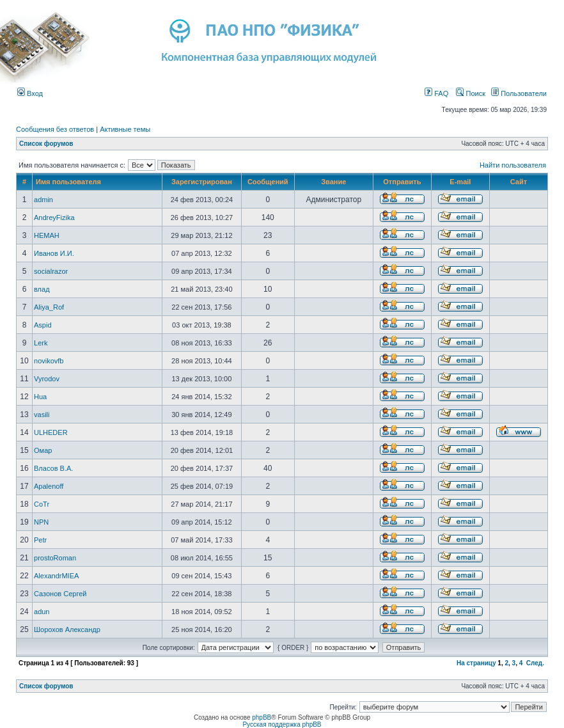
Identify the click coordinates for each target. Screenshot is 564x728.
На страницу (476, 663)
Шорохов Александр (67, 629)
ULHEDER (51, 432)
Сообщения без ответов (55, 129)
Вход (30, 93)
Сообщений (268, 182)
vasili (42, 415)
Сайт (519, 182)
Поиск (471, 93)
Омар (43, 450)
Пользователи (519, 93)
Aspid (43, 325)
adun (42, 612)
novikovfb (49, 361)
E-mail (460, 182)
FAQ (436, 93)
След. (535, 663)
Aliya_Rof (49, 307)
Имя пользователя (68, 182)
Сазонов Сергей (60, 594)
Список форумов (46, 144)
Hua (40, 397)
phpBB (262, 717)
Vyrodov (47, 379)
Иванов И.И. (54, 253)
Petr (40, 540)
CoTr (42, 504)
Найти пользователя (513, 165)
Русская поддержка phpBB (282, 724)
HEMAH (47, 235)
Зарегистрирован (202, 182)
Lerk (41, 343)
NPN (41, 522)
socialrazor (51, 271)
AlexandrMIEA (56, 576)
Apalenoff (49, 486)
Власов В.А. (53, 468)
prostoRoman (55, 558)
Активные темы (125, 129)
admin (43, 200)
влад (42, 289)
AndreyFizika (54, 218)
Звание (333, 182)
